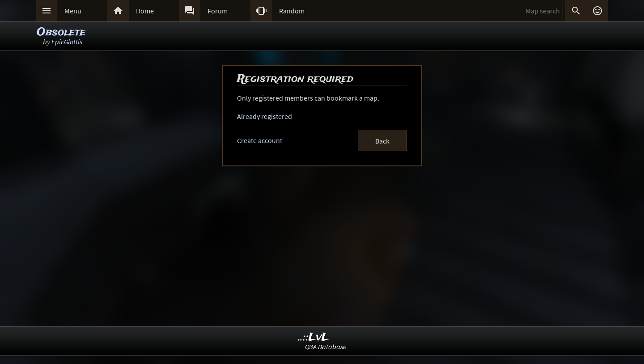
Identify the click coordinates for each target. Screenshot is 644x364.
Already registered (265, 116)
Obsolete (61, 32)
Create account (260, 140)
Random (292, 11)
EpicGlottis (67, 42)
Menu (73, 11)
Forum (218, 11)
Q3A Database (326, 347)
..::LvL (314, 337)
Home (145, 11)
